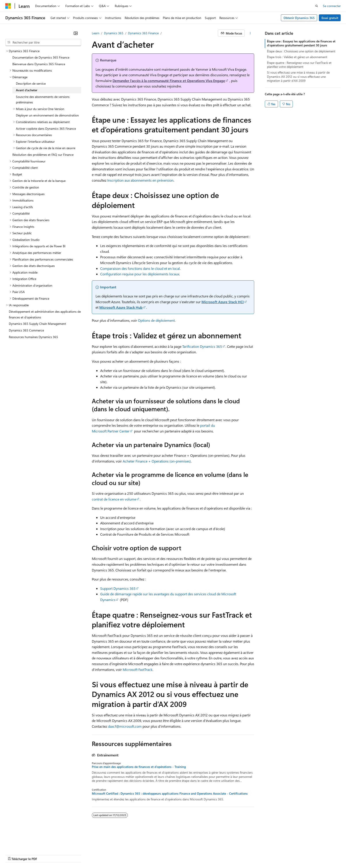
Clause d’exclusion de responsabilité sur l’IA (34, 848)
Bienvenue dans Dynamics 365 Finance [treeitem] (39, 64)
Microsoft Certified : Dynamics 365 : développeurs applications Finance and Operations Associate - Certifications (170, 794)
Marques (306, 848)
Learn (96, 33)
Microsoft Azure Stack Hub (121, 307)
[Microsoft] (8, 6)
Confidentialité (149, 848)
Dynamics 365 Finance (143, 33)
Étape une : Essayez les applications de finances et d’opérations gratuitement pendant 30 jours (301, 43)
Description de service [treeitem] (31, 83)
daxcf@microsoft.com (125, 726)
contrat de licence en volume (114, 499)
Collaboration (125, 848)
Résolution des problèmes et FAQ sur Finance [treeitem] (43, 155)
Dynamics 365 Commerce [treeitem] (26, 330)
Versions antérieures (82, 848)
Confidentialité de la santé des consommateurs (199, 848)
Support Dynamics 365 (118, 588)
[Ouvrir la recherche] (317, 6)
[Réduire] (76, 33)
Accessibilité (283, 848)
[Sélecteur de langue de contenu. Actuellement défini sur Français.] (15, 838)
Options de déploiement (156, 320)
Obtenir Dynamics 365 (299, 18)
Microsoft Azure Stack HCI (223, 302)
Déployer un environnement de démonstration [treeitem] (47, 115)
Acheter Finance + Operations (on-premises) (157, 461)
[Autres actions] (250, 33)
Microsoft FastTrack (138, 669)
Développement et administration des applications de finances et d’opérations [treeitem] (45, 314)
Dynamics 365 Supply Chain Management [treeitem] (37, 324)
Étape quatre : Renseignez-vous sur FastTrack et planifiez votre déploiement (299, 65)
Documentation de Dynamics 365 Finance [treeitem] (41, 57)
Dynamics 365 (114, 33)
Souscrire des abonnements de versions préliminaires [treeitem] (43, 100)
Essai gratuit (330, 18)
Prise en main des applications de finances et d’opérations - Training (139, 767)
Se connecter (332, 6)
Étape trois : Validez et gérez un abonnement (297, 57)
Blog (104, 848)
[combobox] (43, 42)
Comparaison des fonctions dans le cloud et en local (140, 268)
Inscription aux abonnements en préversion (140, 180)
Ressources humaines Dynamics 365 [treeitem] (33, 337)
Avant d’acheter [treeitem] (27, 90)
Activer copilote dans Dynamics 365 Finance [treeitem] (46, 128)
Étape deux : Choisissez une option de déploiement (301, 51)
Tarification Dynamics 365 (202, 346)
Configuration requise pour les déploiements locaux (140, 274)
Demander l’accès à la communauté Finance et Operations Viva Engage (169, 81)
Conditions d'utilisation (254, 848)
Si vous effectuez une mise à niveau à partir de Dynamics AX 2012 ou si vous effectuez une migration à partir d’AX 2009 (298, 76)
